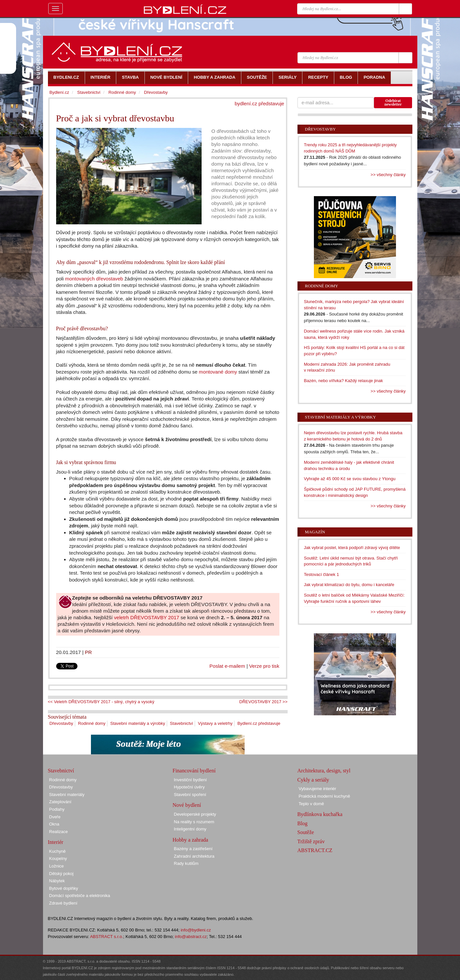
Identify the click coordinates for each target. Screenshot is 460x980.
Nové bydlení (187, 805)
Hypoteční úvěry (189, 787)
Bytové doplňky (64, 888)
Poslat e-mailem (227, 666)
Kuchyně (58, 851)
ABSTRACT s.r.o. (107, 937)
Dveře (55, 817)
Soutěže (306, 832)
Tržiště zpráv (311, 841)
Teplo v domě (311, 804)
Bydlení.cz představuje (259, 723)
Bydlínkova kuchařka (320, 814)
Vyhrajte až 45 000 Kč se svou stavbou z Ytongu (350, 479)
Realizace (59, 832)
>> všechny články (388, 175)
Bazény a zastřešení (193, 849)
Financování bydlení (194, 771)
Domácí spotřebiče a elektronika (80, 896)
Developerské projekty (195, 814)
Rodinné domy (92, 723)
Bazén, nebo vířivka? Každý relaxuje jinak (344, 381)
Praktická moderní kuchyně (325, 796)
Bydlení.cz (59, 92)
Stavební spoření (190, 795)
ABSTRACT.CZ (315, 850)
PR (88, 652)
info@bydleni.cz (196, 930)
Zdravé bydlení (63, 903)
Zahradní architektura (194, 856)
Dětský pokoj (61, 874)
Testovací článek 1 (322, 574)
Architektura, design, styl (324, 771)
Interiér (56, 842)
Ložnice (57, 866)
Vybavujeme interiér (318, 789)
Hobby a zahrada (190, 840)
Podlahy (57, 809)
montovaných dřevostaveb (94, 279)
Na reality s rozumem (194, 822)
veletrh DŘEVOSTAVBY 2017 (147, 617)
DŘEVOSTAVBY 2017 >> (263, 702)
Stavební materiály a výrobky (138, 723)
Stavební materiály (67, 795)
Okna (54, 824)
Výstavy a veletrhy (215, 723)
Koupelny (58, 858)
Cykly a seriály (313, 780)
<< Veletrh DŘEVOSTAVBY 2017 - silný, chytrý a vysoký (101, 702)
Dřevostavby (61, 723)
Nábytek (57, 881)
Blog (303, 823)
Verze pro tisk (264, 666)
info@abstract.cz (191, 937)
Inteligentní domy (190, 829)
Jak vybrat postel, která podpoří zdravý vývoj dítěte (352, 548)
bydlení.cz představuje (260, 103)
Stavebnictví (181, 723)
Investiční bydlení (190, 780)
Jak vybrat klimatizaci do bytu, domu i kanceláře (349, 585)
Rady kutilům (186, 863)
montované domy (218, 372)
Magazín (315, 532)
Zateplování (60, 802)
